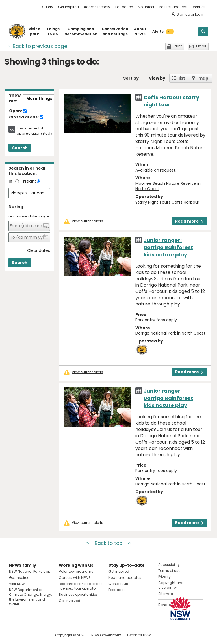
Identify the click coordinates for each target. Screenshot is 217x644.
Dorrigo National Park (156, 333)
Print (178, 46)
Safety (48, 7)
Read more (189, 221)
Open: (18, 111)
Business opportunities (78, 594)
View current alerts (87, 221)
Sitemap (166, 594)
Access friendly (97, 7)
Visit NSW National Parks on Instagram (26, 635)
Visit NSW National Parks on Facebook (14, 635)
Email (201, 46)
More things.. (40, 98)
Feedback (117, 590)
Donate (164, 605)
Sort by (131, 78)
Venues (199, 7)
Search (20, 148)
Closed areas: (26, 117)
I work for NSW (139, 635)
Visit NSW (17, 584)
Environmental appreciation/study (34, 131)
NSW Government (106, 635)
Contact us (118, 584)
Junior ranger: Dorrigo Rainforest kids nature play (168, 247)
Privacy (164, 577)
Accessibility (169, 565)
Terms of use (169, 571)
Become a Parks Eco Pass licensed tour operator (81, 586)
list (182, 78)
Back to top (108, 543)
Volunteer (146, 7)
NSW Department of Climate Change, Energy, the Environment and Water (30, 597)
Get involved (70, 601)
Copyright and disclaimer (171, 585)
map (203, 78)
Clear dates (39, 251)
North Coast (147, 189)
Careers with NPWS (75, 578)
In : (11, 181)
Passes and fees (173, 7)
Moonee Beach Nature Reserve (166, 183)
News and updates (125, 578)
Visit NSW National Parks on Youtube (39, 635)
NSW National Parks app (30, 571)
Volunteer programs (76, 571)
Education (124, 7)
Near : (30, 181)
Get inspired (69, 7)
